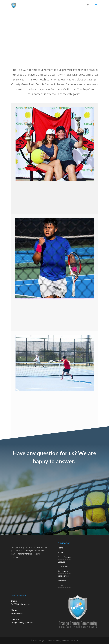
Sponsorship (63, 571)
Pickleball (62, 581)
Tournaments (64, 566)
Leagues (61, 562)
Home (60, 548)
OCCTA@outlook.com (20, 604)
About (60, 552)
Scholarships (63, 576)
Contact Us (63, 585)
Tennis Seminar (64, 557)
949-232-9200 (17, 613)
